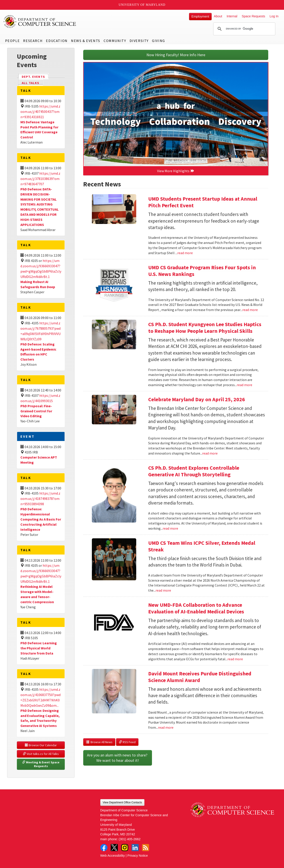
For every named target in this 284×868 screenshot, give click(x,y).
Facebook (104, 848)
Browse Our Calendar (41, 745)
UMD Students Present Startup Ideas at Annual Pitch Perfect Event (203, 202)
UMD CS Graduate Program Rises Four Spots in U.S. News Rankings (202, 271)
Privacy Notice (138, 856)
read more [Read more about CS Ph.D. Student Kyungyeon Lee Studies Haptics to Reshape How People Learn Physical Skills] (245, 385)
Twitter (114, 848)
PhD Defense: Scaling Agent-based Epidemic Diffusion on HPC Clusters (38, 352)
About (218, 16)
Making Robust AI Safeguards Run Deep (38, 284)
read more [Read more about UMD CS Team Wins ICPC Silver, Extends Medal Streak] (163, 590)
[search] (244, 29)
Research (33, 41)
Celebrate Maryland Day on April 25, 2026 (197, 399)
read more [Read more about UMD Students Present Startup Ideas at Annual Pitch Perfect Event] (185, 253)
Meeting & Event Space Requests (41, 764)
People (13, 41)
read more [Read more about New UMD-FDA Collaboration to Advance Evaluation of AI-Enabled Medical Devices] (235, 659)
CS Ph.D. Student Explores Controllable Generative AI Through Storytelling (194, 471)
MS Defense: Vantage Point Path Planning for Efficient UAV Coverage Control (39, 130)
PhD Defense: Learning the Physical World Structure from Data (39, 648)
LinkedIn (135, 848)
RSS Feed (127, 742)
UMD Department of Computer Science (40, 22)
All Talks (31, 83)
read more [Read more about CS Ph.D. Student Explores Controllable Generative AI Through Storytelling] (170, 528)
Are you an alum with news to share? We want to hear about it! (118, 758)
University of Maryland (142, 5)
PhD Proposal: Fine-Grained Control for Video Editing (36, 411)
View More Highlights (176, 171)
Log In (274, 16)
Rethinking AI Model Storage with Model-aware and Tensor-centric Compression (37, 594)
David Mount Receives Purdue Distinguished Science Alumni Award (200, 677)
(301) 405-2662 (130, 839)
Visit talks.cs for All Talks (41, 754)
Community (115, 41)
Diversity (139, 41)
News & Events (86, 41)
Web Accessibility (113, 856)
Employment (200, 16)
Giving (159, 41)
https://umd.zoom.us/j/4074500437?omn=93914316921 (40, 112)
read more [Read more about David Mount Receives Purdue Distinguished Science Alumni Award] (166, 727)
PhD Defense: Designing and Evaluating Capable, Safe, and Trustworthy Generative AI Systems (40, 718)
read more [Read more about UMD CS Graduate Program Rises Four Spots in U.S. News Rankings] (250, 310)
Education (57, 41)
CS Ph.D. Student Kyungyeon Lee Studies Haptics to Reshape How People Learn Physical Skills (205, 328)
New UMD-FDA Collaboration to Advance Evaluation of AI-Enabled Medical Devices (196, 608)
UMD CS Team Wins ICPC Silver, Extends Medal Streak (202, 546)
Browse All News (99, 742)
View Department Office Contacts (122, 802)
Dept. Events (35, 76)
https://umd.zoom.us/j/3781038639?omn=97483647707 (40, 179)
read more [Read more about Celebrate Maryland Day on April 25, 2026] (210, 453)
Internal (232, 16)
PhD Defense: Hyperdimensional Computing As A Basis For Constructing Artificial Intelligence (41, 519)
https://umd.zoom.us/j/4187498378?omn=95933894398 (40, 499)
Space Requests (253, 16)
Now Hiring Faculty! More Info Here (176, 55)
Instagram (125, 848)
